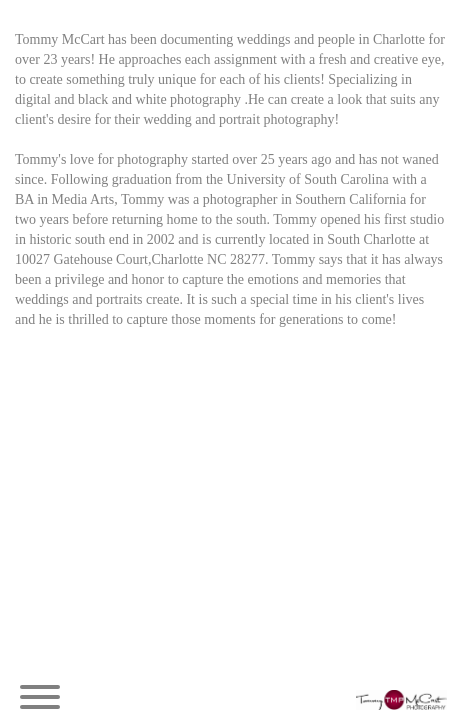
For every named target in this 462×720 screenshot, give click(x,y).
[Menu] (40, 700)
